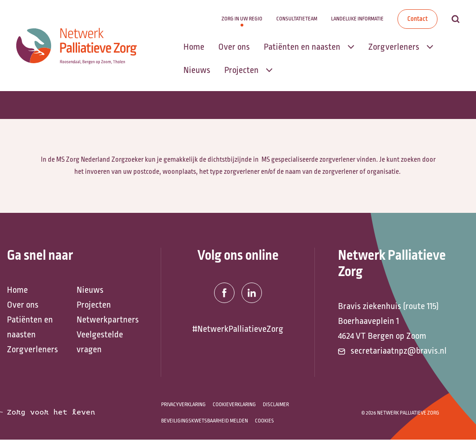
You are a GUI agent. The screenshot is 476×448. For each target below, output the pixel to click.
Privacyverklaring (183, 405)
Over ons (23, 305)
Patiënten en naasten (30, 327)
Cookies (264, 421)
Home (17, 290)
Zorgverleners (33, 349)
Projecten (94, 305)
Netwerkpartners (107, 320)
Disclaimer (276, 405)
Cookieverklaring (234, 405)
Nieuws (90, 290)
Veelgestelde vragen (100, 342)
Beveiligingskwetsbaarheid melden (205, 421)
